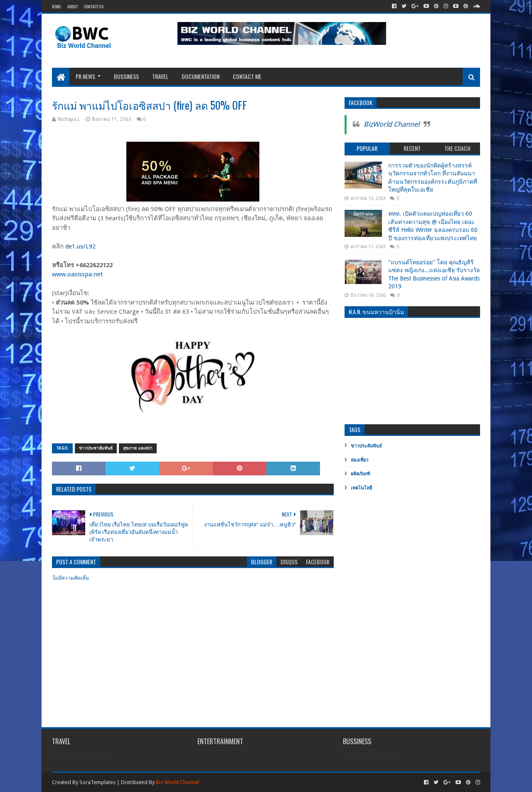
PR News (85, 76)
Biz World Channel (177, 782)
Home (57, 6)
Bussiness (126, 76)
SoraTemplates (97, 782)
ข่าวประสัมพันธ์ (366, 446)
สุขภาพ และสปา (138, 448)
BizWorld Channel (392, 124)
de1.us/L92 (80, 246)
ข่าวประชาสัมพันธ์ (96, 448)
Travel (160, 76)
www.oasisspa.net (78, 274)
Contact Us (94, 6)
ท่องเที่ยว (360, 460)
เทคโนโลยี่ (361, 488)
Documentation (201, 76)
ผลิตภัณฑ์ (360, 474)
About (73, 6)
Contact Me (247, 76)
